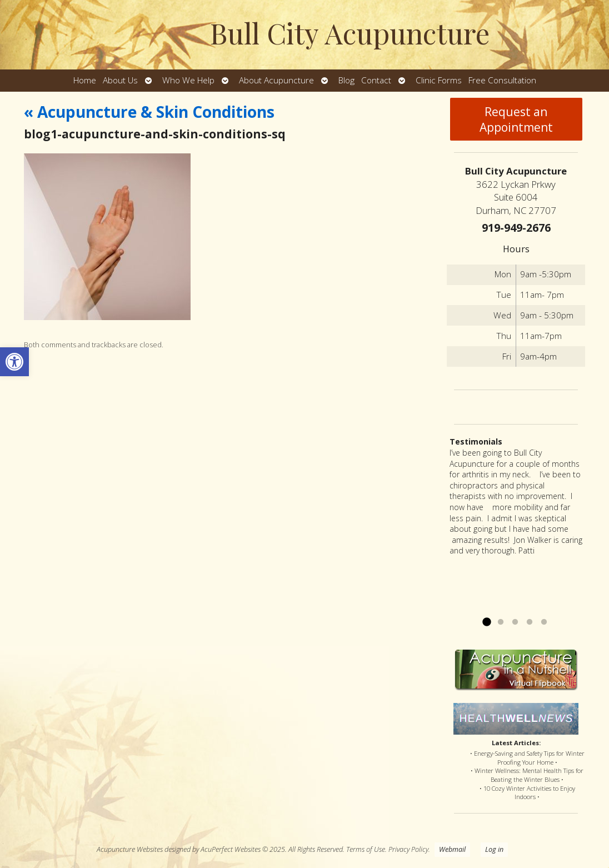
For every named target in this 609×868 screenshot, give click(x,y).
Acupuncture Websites (130, 849)
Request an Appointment (516, 119)
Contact (376, 80)
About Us (120, 80)
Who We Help (188, 80)
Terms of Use (366, 849)
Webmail (452, 849)
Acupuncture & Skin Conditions (149, 112)
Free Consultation (502, 80)
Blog (346, 80)
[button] (14, 362)
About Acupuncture (276, 80)
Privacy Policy (408, 849)
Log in (494, 849)
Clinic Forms (439, 80)
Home (85, 80)
